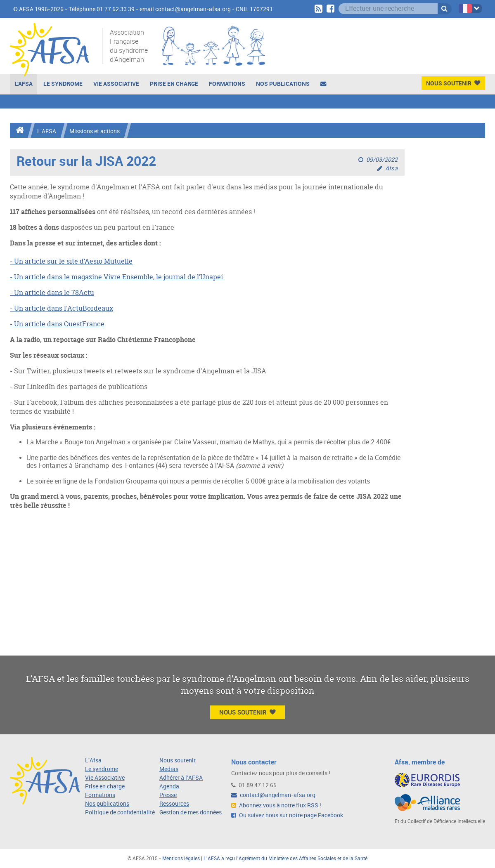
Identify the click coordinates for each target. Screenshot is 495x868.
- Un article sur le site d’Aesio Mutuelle (71, 261)
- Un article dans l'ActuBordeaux (62, 308)
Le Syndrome (63, 84)
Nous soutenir (178, 761)
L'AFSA (24, 84)
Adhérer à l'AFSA (181, 778)
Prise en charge (174, 84)
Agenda (169, 787)
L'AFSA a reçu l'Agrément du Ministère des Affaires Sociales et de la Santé (285, 859)
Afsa (391, 169)
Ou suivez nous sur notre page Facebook (287, 815)
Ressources (174, 804)
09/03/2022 (382, 160)
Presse (168, 795)
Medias (169, 769)
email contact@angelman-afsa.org (185, 9)
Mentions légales (181, 859)
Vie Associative (116, 84)
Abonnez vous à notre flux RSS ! (276, 805)
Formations (227, 84)
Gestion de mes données (191, 813)
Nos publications (283, 84)
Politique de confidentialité (120, 813)
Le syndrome (102, 769)
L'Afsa (93, 761)
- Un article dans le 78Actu (52, 292)
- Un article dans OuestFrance (57, 324)
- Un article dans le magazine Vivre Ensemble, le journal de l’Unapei (116, 277)
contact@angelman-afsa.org (273, 795)
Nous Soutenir (453, 83)
